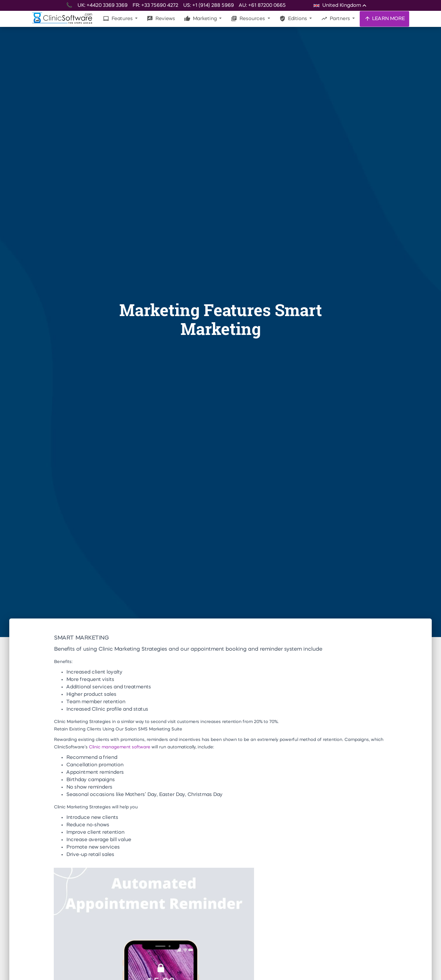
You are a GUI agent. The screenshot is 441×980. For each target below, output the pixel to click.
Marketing (201, 19)
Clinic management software (119, 747)
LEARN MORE (384, 19)
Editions (294, 19)
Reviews (161, 19)
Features (118, 19)
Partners (336, 19)
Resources (248, 19)
